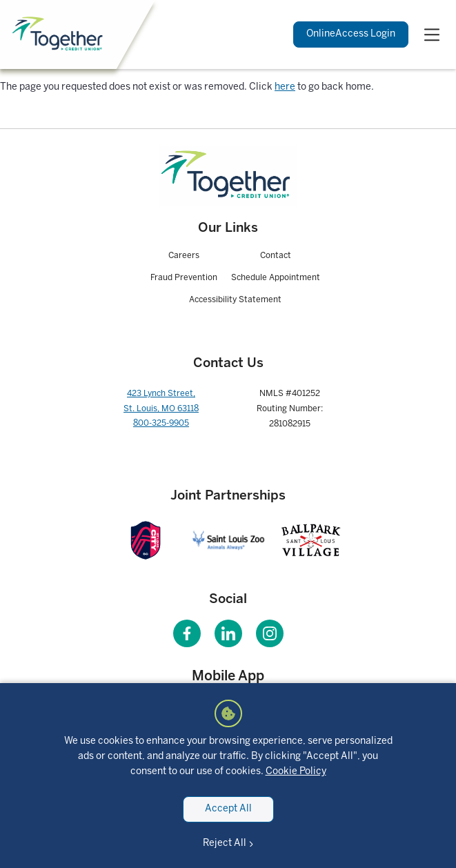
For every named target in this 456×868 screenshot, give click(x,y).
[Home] (59, 34)
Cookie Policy (296, 772)
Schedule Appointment (276, 278)
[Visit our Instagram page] (270, 633)
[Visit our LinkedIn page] (228, 633)
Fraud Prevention (184, 278)
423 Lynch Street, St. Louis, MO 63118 (161, 401)
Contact (276, 256)
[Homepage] (228, 176)
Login (351, 34)
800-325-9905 (161, 423)
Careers (184, 256)
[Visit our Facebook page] (187, 633)
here (285, 87)
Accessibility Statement (235, 300)
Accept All (228, 809)
